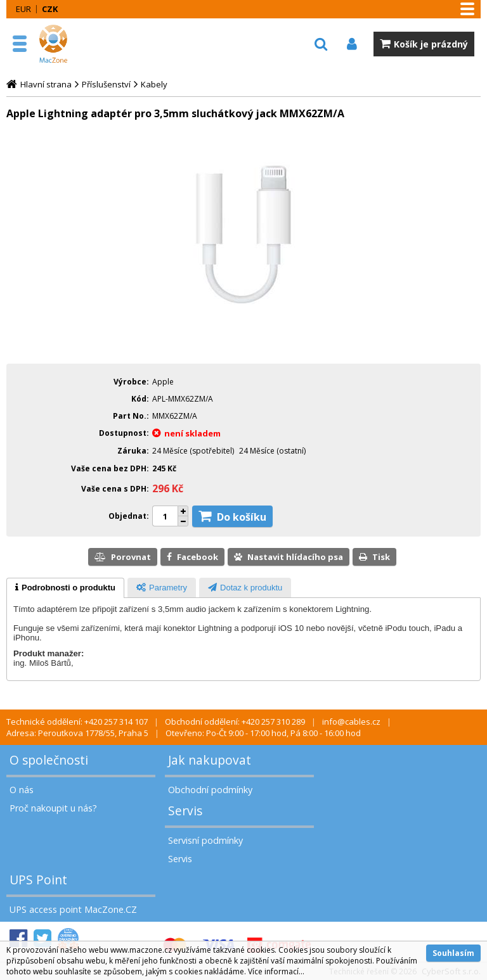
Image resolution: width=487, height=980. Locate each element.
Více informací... (276, 971)
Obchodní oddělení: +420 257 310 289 (235, 722)
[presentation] (65, 588)
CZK (50, 9)
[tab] (65, 588)
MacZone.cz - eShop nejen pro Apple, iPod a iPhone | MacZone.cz (67, 44)
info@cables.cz (351, 722)
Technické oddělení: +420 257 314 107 (77, 722)
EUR (23, 9)
